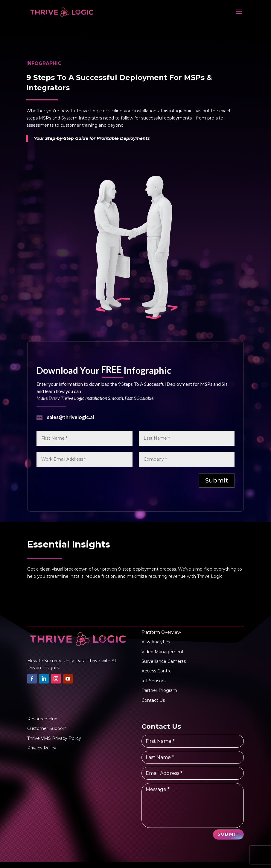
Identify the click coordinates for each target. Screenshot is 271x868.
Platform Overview (161, 632)
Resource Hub (42, 719)
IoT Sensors (153, 681)
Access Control (157, 671)
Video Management (163, 652)
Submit (217, 480)
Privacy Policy (42, 748)
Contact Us (153, 700)
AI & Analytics (156, 642)
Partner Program (159, 690)
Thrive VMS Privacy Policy (54, 738)
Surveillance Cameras (164, 661)
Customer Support (47, 728)
